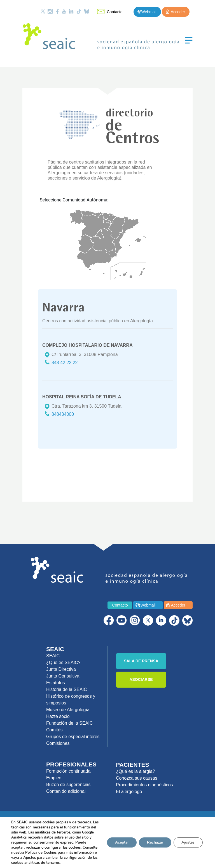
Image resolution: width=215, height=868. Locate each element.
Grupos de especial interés (73, 737)
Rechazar (153, 840)
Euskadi (106, 216)
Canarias (130, 273)
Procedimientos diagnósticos (144, 785)
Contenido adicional (66, 791)
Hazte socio (58, 716)
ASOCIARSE (141, 679)
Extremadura (86, 244)
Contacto (114, 12)
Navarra (112, 219)
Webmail (149, 12)
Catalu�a (130, 225)
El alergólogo (129, 792)
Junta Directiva (61, 669)
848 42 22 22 (65, 363)
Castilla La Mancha (103, 241)
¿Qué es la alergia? (135, 771)
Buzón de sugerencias (68, 785)
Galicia (76, 217)
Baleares (137, 241)
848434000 (63, 414)
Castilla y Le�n (96, 226)
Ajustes (188, 840)
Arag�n (117, 228)
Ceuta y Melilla (97, 271)
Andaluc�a (94, 258)
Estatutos (56, 683)
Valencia (118, 243)
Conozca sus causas (137, 778)
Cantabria (98, 215)
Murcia (113, 253)
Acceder (178, 12)
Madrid (99, 234)
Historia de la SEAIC (67, 689)
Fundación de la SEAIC (69, 723)
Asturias (88, 213)
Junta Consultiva (63, 676)
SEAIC (53, 656)
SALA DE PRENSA (141, 661)
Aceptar (119, 840)
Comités (54, 730)
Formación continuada (68, 771)
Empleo (54, 778)
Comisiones (58, 743)
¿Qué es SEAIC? (63, 663)
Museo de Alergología (68, 710)
